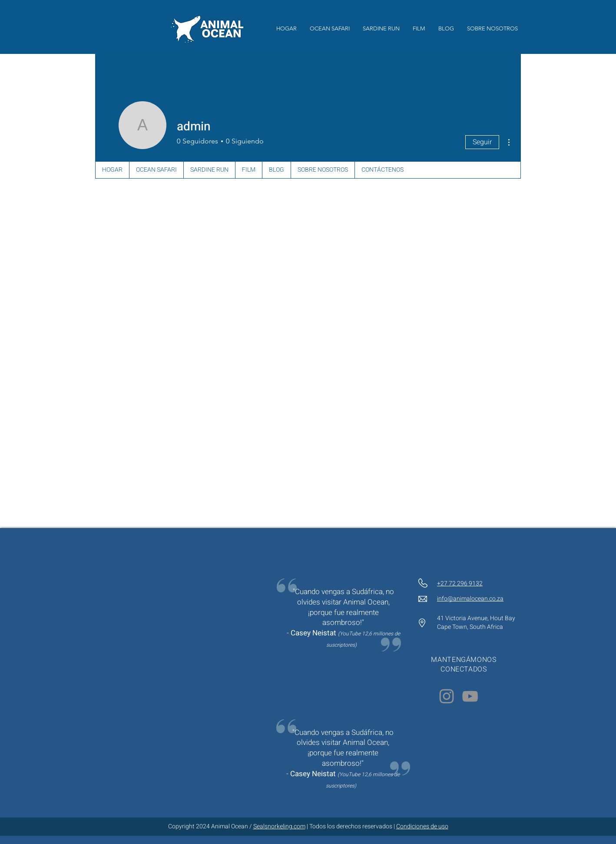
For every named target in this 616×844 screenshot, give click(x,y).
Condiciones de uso (422, 826)
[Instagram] (447, 696)
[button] (419, 29)
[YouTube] (470, 696)
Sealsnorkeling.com (279, 826)
